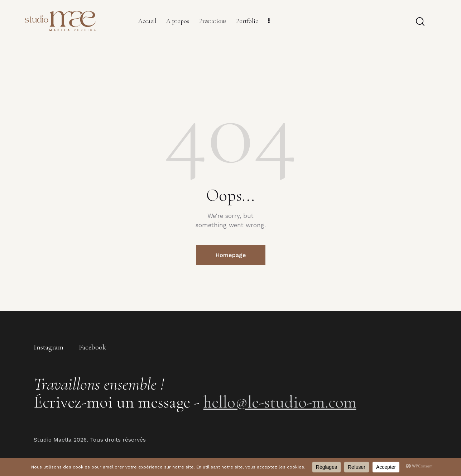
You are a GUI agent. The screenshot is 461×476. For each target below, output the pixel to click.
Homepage (231, 255)
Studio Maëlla (53, 440)
